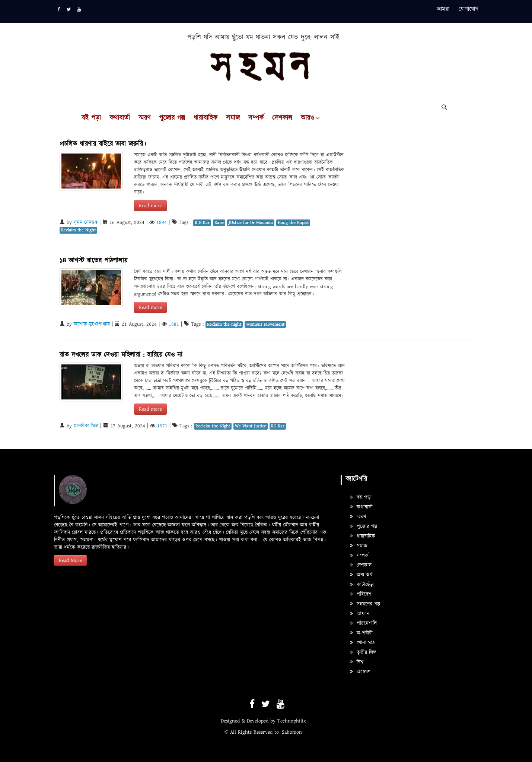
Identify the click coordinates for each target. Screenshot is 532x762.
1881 (174, 324)
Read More (70, 560)
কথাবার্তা (120, 118)
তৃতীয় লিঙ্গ (363, 652)
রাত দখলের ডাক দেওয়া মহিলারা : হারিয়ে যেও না (121, 355)
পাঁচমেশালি (363, 623)
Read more (150, 206)
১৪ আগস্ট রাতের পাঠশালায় (93, 261)
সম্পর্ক (256, 118)
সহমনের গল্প (365, 604)
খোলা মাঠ (362, 643)
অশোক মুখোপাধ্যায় (92, 324)
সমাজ (233, 118)
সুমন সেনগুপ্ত (86, 222)
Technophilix (292, 721)
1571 (162, 426)
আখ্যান (360, 614)
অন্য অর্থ (361, 575)
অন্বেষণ (360, 672)
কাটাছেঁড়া (362, 585)
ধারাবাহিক (206, 118)
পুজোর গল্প (172, 118)
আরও (308, 118)
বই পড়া (91, 118)
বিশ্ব (357, 662)
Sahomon (292, 732)
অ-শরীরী (361, 633)
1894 (162, 222)
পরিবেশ (361, 594)
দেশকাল (282, 118)
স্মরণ (144, 118)
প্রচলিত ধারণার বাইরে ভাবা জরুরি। (103, 144)
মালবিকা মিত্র (86, 426)
